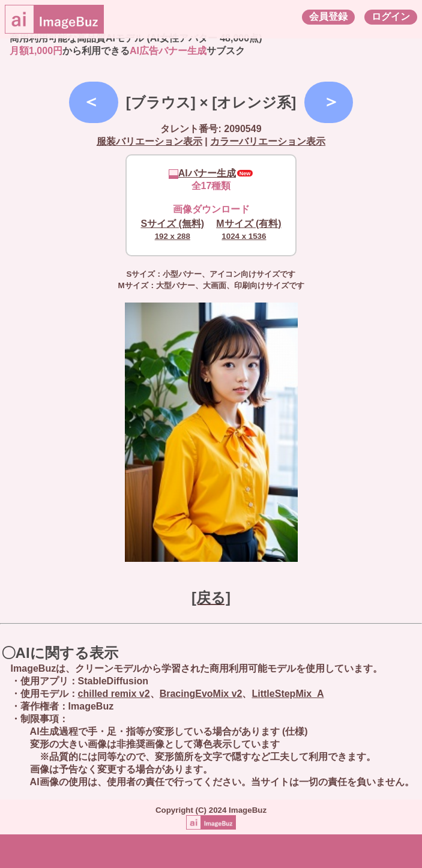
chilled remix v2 (114, 694)
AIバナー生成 (202, 173)
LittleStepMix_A (288, 694)
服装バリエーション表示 (149, 141)
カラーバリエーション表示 (268, 141)
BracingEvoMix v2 (201, 694)
